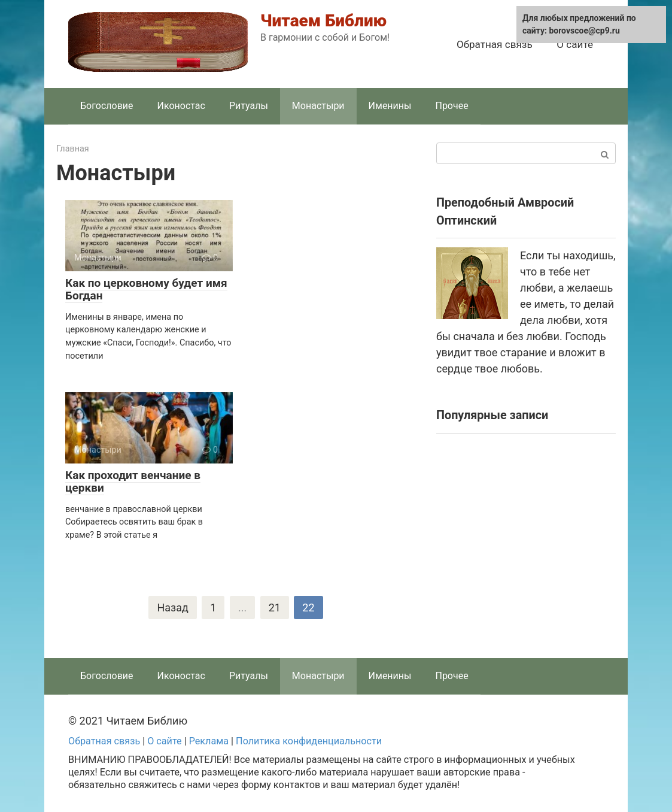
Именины (390, 106)
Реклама (209, 741)
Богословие (107, 106)
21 (275, 608)
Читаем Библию (323, 21)
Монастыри (318, 106)
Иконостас (181, 106)
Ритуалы (249, 106)
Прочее (451, 106)
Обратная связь (495, 44)
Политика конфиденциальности (309, 741)
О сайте (575, 44)
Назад (172, 608)
